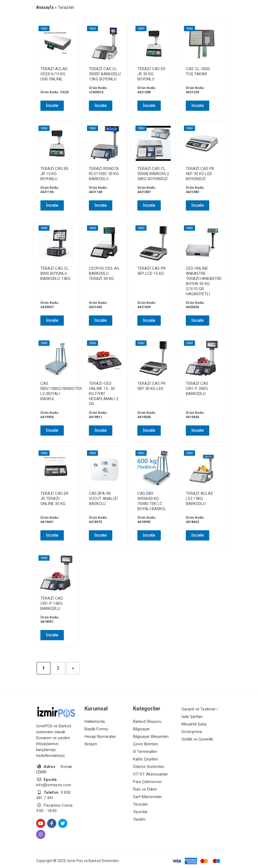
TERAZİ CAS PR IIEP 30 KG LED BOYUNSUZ (200, 174)
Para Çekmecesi (147, 782)
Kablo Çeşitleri (146, 759)
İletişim (91, 744)
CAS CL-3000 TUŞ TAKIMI (198, 71)
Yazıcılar (140, 812)
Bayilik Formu (96, 729)
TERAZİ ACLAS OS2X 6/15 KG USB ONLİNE (54, 74)
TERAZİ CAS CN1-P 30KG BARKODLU (197, 389)
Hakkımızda (95, 721)
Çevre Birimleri (146, 744)
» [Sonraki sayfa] (73, 668)
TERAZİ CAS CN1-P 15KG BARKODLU (52, 603)
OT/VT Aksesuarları (150, 774)
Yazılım (139, 819)
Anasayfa (45, 7)
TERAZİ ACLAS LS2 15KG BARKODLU (199, 499)
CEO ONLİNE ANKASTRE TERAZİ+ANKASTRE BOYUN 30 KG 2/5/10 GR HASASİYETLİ (204, 281)
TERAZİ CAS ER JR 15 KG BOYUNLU (54, 174)
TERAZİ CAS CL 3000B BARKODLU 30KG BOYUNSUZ (153, 174)
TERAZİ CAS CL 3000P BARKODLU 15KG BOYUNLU (105, 74)
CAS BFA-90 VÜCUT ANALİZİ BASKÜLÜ (103, 499)
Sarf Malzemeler (148, 797)
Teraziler (141, 804)
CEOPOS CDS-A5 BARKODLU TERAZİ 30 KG (104, 273)
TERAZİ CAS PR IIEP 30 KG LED (151, 386)
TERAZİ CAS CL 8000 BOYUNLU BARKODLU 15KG (55, 273)
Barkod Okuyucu (147, 721)
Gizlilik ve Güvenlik (197, 739)
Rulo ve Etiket (145, 789)
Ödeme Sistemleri (149, 767)
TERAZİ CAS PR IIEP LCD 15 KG (151, 271)
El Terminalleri (145, 752)
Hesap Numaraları (100, 737)
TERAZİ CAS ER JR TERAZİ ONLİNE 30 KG (54, 499)
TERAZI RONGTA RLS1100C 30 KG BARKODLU (104, 174)
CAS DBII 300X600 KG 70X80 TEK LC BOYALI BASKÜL (152, 501)
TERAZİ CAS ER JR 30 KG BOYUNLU (151, 74)
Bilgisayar (141, 729)
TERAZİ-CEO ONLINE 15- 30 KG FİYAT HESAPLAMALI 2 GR (104, 394)
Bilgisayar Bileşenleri (151, 737)
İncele (52, 106)
